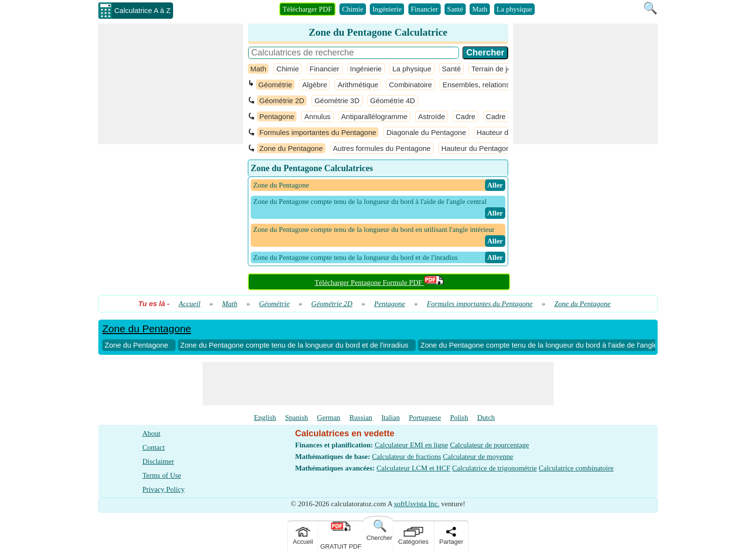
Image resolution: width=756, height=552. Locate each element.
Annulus (317, 116)
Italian (391, 417)
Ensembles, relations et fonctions (496, 85)
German (329, 417)
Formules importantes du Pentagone (318, 132)
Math (480, 9)
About (151, 433)
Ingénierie (387, 9)
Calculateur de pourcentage (489, 445)
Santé (455, 9)
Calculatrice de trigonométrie (495, 468)
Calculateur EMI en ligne (411, 445)
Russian (361, 417)
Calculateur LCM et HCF (413, 468)
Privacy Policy (163, 489)
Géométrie (275, 85)
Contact (154, 447)
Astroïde (432, 116)
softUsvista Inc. (417, 504)
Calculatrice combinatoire (576, 468)
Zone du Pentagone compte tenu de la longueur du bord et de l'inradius (294, 345)
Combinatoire (411, 85)
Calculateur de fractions (407, 457)
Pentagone (277, 116)
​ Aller (495, 185)
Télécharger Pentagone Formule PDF (379, 283)
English (265, 417)
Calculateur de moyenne (478, 457)
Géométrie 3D (337, 101)
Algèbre (315, 85)
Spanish (297, 417)
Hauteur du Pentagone (478, 148)
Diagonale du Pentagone (426, 132)
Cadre (466, 116)
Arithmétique (358, 85)
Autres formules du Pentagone (382, 148)
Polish (459, 417)
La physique (514, 9)
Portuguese (425, 417)
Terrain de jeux (495, 69)
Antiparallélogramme (375, 116)
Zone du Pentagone (291, 148)
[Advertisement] (171, 84)
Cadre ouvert (507, 116)
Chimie (352, 9)
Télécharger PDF (307, 9)
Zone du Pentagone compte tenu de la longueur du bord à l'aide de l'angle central (551, 345)
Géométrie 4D (393, 101)
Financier (425, 9)
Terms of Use (162, 475)
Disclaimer (158, 461)
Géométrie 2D (282, 101)
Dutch (486, 417)
